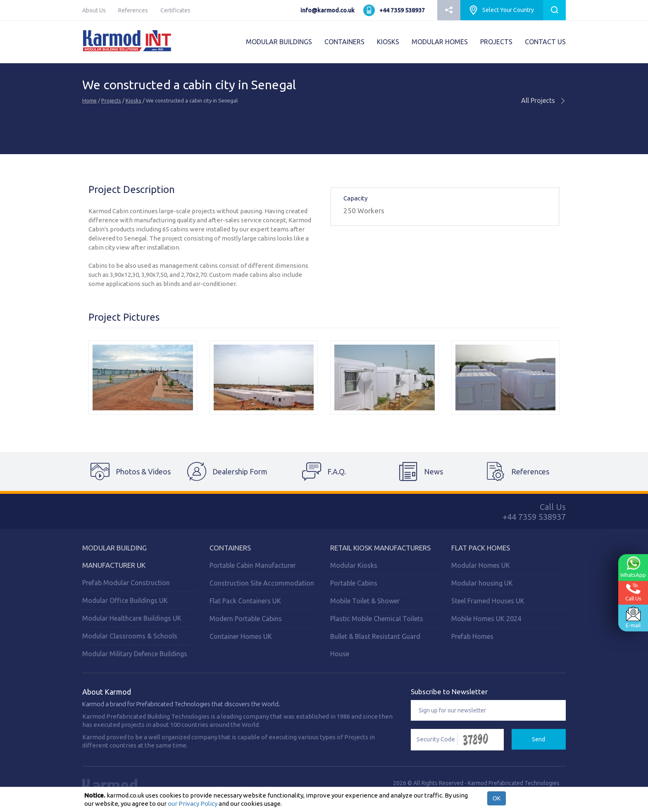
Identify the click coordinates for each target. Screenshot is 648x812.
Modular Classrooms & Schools (130, 636)
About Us (94, 10)
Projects (111, 100)
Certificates (175, 10)
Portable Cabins (354, 583)
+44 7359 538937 (402, 10)
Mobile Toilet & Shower (365, 601)
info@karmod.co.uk (328, 10)
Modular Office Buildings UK (125, 600)
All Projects (543, 100)
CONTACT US (545, 42)
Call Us (633, 592)
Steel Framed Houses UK (488, 601)
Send (538, 739)
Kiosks (133, 100)
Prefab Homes (472, 636)
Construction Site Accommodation (262, 583)
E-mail (633, 617)
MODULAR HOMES (440, 42)
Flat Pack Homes (481, 548)
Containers (230, 548)
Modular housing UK (482, 583)
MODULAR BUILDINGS (279, 42)
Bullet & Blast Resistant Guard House (375, 645)
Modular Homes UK (481, 565)
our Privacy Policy (193, 804)
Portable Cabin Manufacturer (253, 565)
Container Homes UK (241, 636)
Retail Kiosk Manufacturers (380, 548)
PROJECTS (496, 42)
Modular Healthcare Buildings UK (132, 618)
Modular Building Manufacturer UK (114, 556)
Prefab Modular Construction (126, 583)
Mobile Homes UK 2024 (486, 619)
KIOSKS (388, 42)
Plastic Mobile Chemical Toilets (377, 619)
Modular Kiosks (354, 565)
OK (497, 798)
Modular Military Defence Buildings (135, 654)
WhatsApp (633, 567)
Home (89, 100)
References (133, 10)
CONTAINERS (344, 42)
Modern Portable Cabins (246, 619)
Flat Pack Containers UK (245, 601)
